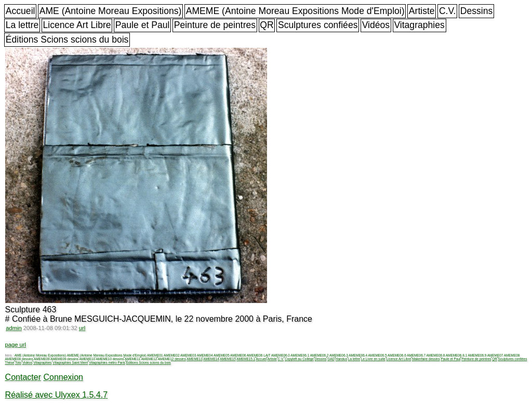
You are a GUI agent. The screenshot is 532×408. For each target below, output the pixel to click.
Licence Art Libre (77, 25)
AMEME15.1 (246, 359)
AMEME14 (211, 359)
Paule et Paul (143, 25)
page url (16, 345)
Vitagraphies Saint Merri (70, 363)
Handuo (341, 359)
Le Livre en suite (373, 359)
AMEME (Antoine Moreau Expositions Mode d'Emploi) (295, 11)
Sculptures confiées (318, 25)
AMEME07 (495, 355)
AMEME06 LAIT (259, 355)
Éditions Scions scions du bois (67, 40)
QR (267, 25)
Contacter (23, 377)
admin (14, 328)
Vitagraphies (419, 25)
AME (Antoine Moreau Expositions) (111, 11)
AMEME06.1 (300, 355)
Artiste (422, 11)
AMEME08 (512, 355)
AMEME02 (172, 355)
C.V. (448, 11)
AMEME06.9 (477, 355)
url (82, 328)
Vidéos (376, 25)
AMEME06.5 (378, 355)
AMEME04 (205, 355)
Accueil (21, 11)
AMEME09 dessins (64, 359)
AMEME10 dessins (110, 359)
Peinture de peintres (215, 25)
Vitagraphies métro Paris (107, 363)
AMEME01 (155, 355)
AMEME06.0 (281, 355)
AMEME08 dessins (19, 359)
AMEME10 (87, 359)
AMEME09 (42, 359)
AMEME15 (228, 359)
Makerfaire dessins (426, 359)
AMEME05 (222, 355)
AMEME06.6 (397, 355)
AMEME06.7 (416, 355)
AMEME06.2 (320, 355)
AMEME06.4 (358, 355)
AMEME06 (238, 355)
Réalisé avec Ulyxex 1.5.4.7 (56, 395)
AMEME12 (149, 359)
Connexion (63, 377)
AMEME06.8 (436, 355)
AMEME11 (133, 359)
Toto (18, 363)
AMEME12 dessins (172, 359)
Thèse (10, 363)
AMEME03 (188, 355)
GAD (331, 359)
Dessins (477, 11)
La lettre (22, 25)
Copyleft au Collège (299, 359)
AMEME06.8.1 (456, 355)
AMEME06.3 (339, 355)
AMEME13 (195, 359)
